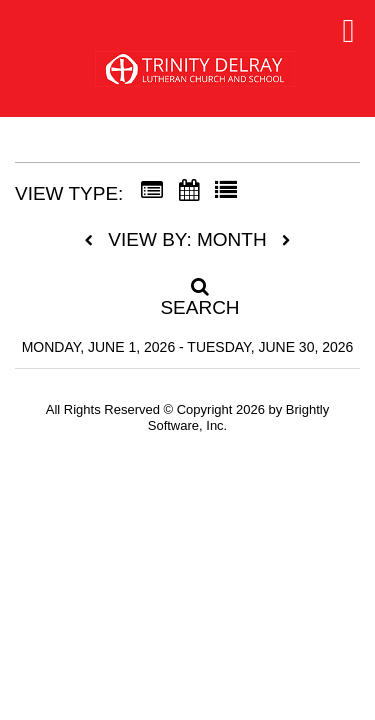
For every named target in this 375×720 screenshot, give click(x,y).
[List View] (226, 191)
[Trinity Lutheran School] (195, 76)
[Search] (188, 291)
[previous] (94, 241)
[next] (286, 241)
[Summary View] (152, 191)
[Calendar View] (189, 191)
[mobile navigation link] (348, 31)
